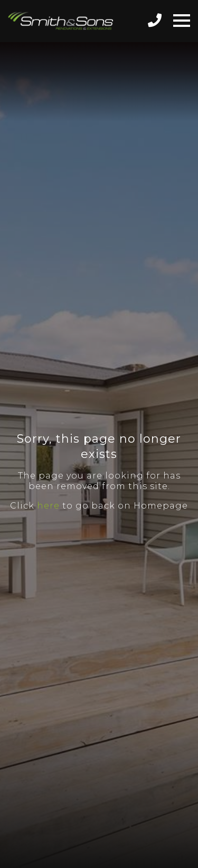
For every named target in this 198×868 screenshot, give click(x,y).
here (48, 506)
